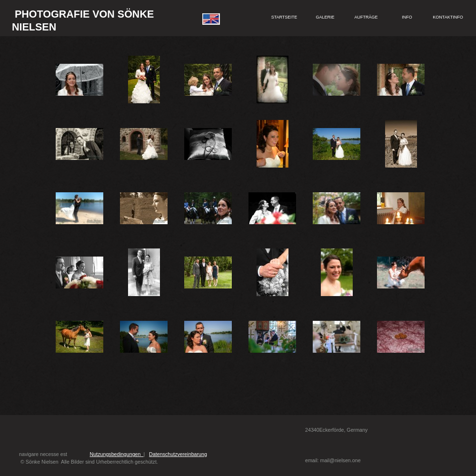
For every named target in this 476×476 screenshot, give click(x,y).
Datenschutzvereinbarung (178, 454)
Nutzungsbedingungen (117, 454)
